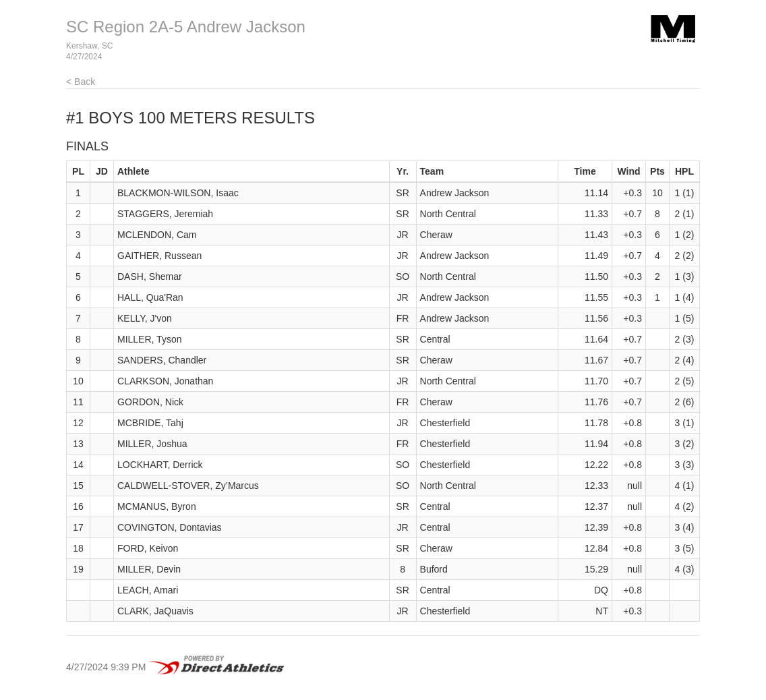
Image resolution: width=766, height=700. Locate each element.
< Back (81, 82)
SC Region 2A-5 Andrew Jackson (186, 27)
